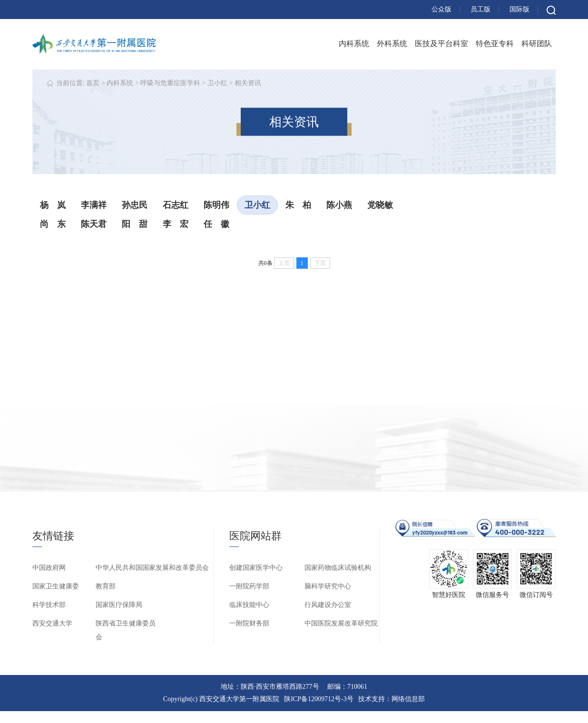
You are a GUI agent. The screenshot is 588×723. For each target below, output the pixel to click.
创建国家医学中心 (256, 568)
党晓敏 (380, 205)
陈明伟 (216, 205)
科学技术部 (49, 605)
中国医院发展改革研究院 (341, 623)
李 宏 (176, 224)
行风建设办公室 (328, 605)
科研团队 (537, 44)
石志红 (176, 205)
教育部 (106, 586)
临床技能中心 (249, 605)
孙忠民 (135, 205)
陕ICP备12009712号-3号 (318, 699)
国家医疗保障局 (119, 605)
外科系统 (392, 44)
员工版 (480, 9)
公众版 (441, 9)
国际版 (519, 9)
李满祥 (94, 205)
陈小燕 (339, 205)
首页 (93, 83)
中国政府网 (49, 568)
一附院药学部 (249, 586)
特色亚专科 (495, 44)
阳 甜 (135, 224)
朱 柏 (298, 205)
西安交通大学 (52, 623)
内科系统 (354, 44)
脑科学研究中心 (328, 586)
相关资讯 (248, 83)
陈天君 (94, 224)
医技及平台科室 (441, 44)
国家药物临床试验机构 (338, 568)
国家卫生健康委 (56, 586)
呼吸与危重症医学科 (170, 83)
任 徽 (216, 224)
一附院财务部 (249, 623)
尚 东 (53, 224)
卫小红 (217, 83)
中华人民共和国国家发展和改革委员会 (152, 568)
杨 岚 (53, 205)
